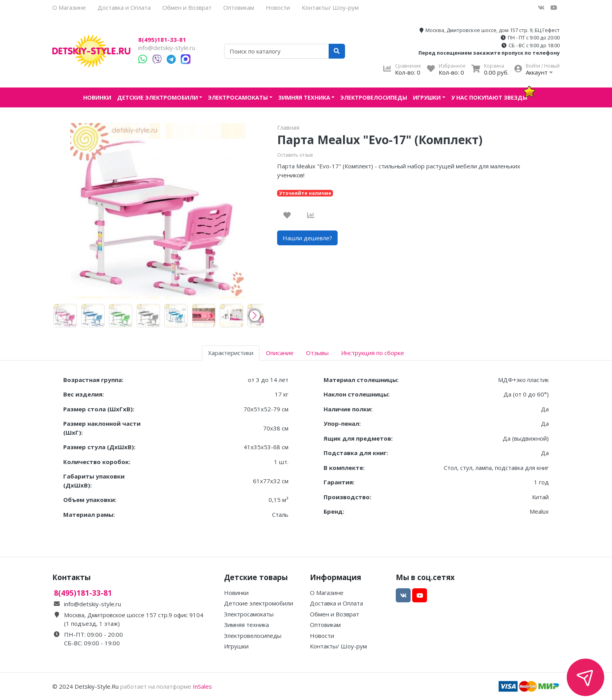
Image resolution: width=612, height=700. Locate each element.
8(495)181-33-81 (162, 40)
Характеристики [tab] (231, 353)
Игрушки (427, 97)
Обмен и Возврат (187, 7)
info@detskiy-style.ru (167, 48)
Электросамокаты (238, 97)
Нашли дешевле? (307, 238)
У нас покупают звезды (489, 97)
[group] (65, 316)
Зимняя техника (304, 97)
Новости (278, 7)
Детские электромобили (157, 97)
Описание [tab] (280, 353)
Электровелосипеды (374, 97)
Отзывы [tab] (317, 353)
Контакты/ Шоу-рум (330, 7)
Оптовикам (239, 7)
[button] (255, 316)
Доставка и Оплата (124, 7)
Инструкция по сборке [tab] (373, 353)
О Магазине (69, 7)
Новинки (97, 97)
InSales (202, 686)
